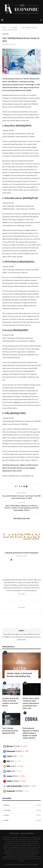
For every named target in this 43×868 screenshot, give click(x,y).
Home (4, 28)
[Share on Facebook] (19, 487)
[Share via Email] (26, 487)
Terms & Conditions (27, 833)
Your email (21, 610)
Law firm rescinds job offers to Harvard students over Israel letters (10, 702)
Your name (21, 597)
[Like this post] (17, 487)
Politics (22, 815)
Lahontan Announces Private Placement (22, 553)
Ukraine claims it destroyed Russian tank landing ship (19, 675)
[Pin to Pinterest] (24, 487)
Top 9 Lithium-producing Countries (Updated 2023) (10, 731)
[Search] (41, 20)
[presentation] (22, 621)
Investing (14, 28)
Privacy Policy (14, 833)
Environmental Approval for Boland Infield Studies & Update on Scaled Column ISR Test (31, 733)
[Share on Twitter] (22, 487)
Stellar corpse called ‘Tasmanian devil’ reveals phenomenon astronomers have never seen (31, 703)
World (22, 820)
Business (22, 805)
